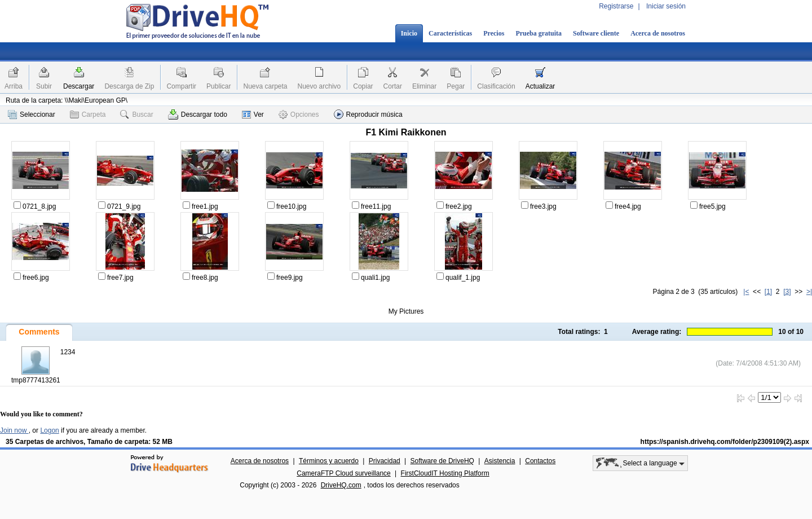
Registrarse (616, 6)
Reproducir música (368, 114)
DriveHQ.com (341, 485)
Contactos (540, 461)
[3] (787, 292)
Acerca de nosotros (658, 33)
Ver (253, 115)
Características (450, 33)
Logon (49, 430)
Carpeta (88, 115)
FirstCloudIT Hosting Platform (445, 473)
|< (746, 292)
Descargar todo (198, 115)
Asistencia (500, 461)
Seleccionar (32, 115)
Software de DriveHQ (442, 461)
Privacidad (385, 461)
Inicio (409, 33)
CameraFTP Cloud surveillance (344, 473)
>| (809, 292)
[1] (768, 292)
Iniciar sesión (666, 6)
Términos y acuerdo (329, 461)
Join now (14, 430)
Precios (494, 33)
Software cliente (596, 33)
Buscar (136, 115)
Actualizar (540, 86)
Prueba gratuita (539, 33)
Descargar (79, 86)
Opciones (299, 115)
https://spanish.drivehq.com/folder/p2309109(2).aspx (725, 442)
